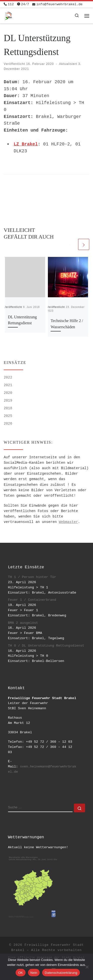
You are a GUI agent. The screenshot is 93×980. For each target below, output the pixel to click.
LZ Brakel (26, 144)
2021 (8, 385)
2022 (8, 378)
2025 (8, 416)
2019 (8, 401)
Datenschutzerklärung (61, 973)
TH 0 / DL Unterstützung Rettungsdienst (46, 646)
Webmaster (68, 522)
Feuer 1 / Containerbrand (32, 600)
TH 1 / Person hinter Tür (32, 577)
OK (20, 973)
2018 (8, 408)
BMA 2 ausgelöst (23, 623)
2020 (8, 393)
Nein (34, 973)
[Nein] (87, 967)
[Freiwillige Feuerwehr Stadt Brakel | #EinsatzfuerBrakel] (8, 15)
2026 (8, 424)
